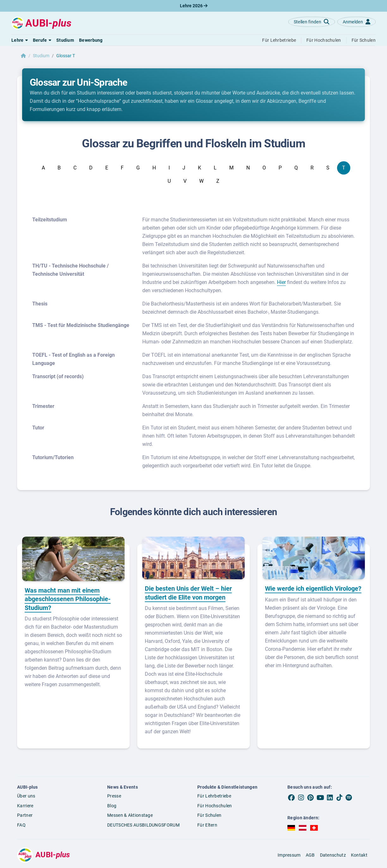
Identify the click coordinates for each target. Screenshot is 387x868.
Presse (114, 796)
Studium (41, 56)
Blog (112, 806)
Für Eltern (207, 825)
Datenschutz (333, 855)
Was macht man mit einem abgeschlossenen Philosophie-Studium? (68, 599)
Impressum (289, 855)
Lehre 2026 (194, 6)
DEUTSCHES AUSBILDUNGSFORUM (143, 825)
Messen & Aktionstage (130, 815)
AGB (310, 855)
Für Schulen (209, 815)
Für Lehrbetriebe (214, 796)
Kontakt (359, 855)
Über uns (26, 796)
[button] (20, 40)
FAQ (21, 825)
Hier (281, 282)
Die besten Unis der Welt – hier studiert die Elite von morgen (188, 593)
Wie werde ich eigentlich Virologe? (313, 588)
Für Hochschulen (215, 806)
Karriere (25, 806)
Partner (25, 815)
